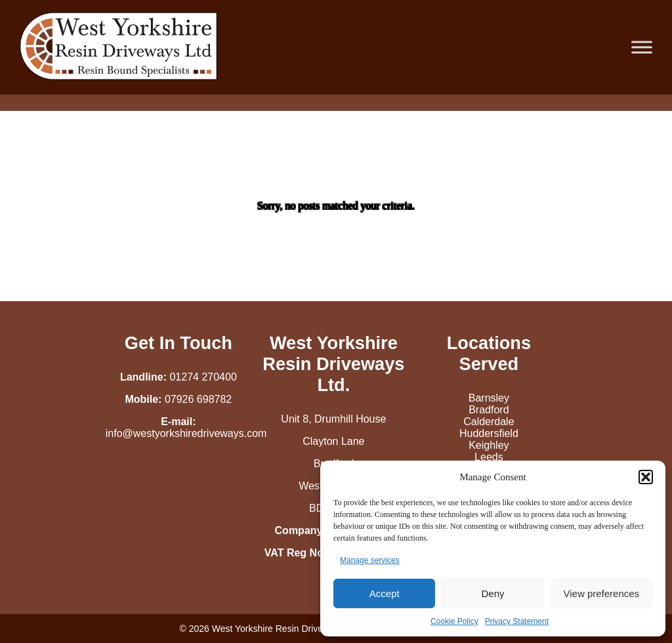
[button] (646, 477)
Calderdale (489, 422)
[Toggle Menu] (642, 47)
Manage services (370, 560)
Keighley (489, 445)
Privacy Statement (517, 621)
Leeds (489, 457)
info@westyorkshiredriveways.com (186, 433)
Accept (385, 593)
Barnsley (489, 398)
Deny (493, 593)
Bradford (489, 410)
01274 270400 (203, 377)
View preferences (602, 593)
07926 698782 (198, 399)
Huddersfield (489, 433)
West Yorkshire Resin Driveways (278, 629)
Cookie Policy (454, 621)
